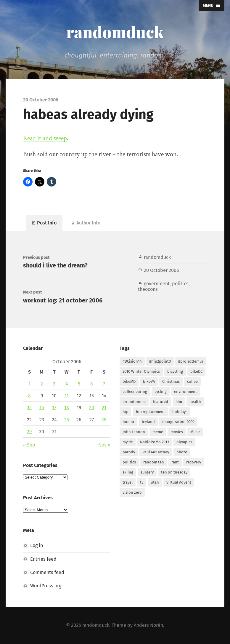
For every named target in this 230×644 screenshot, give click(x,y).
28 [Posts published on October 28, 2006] (104, 419)
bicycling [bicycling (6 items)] (175, 371)
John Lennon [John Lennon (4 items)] (134, 432)
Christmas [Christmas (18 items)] (171, 381)
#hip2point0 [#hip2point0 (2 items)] (160, 361)
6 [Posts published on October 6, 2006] (92, 384)
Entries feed (43, 559)
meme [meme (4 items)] (158, 432)
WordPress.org (46, 586)
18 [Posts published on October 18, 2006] (67, 408)
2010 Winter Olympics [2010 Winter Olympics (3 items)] (141, 371)
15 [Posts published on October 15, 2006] (29, 408)
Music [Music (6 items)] (195, 432)
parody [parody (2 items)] (129, 452)
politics (180, 284)
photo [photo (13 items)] (182, 452)
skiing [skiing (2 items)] (128, 472)
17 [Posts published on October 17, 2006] (54, 408)
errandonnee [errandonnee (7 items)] (134, 402)
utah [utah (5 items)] (155, 482)
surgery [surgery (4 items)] (147, 472)
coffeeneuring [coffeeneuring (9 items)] (135, 392)
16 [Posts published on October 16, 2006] (42, 408)
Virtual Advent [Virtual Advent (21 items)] (179, 482)
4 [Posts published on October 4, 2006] (67, 384)
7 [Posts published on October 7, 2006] (104, 384)
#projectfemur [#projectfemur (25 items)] (191, 361)
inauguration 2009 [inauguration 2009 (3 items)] (178, 422)
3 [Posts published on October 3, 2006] (54, 384)
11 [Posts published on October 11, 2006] (67, 396)
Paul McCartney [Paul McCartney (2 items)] (156, 452)
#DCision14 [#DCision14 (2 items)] (132, 361)
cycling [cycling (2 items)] (161, 392)
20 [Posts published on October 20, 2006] (92, 408)
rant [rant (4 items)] (175, 462)
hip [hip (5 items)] (126, 412)
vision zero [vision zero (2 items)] (132, 492)
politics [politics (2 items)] (129, 462)
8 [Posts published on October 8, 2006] (29, 396)
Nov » (104, 445)
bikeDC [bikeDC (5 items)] (196, 371)
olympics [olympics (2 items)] (184, 442)
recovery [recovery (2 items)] (194, 462)
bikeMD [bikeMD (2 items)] (129, 381)
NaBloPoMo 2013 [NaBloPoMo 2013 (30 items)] (155, 442)
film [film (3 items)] (179, 402)
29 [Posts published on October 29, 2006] (29, 432)
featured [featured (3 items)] (161, 402)
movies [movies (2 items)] (177, 432)
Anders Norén (148, 625)
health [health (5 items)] (195, 402)
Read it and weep (45, 138)
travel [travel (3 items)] (128, 482)
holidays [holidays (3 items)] (180, 412)
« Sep (29, 445)
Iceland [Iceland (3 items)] (148, 422)
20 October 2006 (161, 270)
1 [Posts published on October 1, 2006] (29, 384)
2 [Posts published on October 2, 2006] (42, 384)
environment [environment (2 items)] (185, 392)
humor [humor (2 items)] (128, 422)
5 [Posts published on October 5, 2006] (79, 384)
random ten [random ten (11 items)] (154, 462)
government (157, 284)
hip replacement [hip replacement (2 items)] (150, 412)
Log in (37, 545)
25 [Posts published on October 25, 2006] (67, 419)
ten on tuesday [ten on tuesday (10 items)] (174, 472)
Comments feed (47, 572)
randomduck (115, 32)
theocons (148, 289)
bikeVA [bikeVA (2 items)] (149, 381)
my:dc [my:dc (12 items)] (128, 442)
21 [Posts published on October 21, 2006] (104, 408)
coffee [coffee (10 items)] (192, 381)
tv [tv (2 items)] (142, 482)
